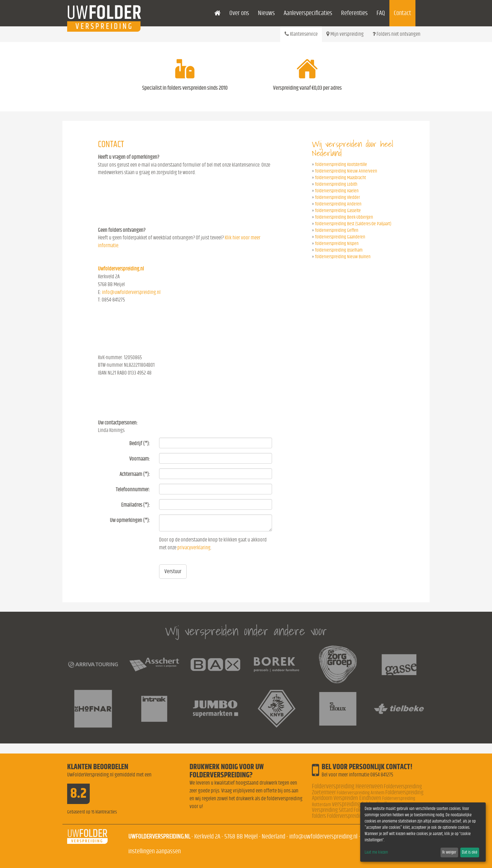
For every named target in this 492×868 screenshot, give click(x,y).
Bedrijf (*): (139, 443)
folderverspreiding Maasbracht (340, 178)
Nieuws (266, 13)
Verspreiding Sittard (332, 810)
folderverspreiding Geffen (337, 230)
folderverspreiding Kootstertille (341, 165)
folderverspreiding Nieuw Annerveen (346, 171)
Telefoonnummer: (133, 490)
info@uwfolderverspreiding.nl (131, 292)
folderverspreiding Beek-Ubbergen (344, 217)
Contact (402, 13)
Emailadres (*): (135, 505)
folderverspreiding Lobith (336, 184)
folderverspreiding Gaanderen (340, 237)
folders (319, 816)
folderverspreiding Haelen (337, 191)
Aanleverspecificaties (308, 13)
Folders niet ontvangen (396, 34)
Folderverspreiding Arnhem (361, 793)
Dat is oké (470, 852)
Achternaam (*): (135, 474)
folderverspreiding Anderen (338, 204)
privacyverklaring (194, 548)
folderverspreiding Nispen (337, 244)
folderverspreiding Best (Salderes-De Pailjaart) (353, 224)
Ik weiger (449, 852)
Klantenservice (301, 34)
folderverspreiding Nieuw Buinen (343, 257)
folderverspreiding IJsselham (339, 250)
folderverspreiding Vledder (337, 197)
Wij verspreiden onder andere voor (246, 631)
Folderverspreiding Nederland (357, 816)
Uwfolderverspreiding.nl (121, 269)
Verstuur (173, 572)
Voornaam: (139, 459)
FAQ (381, 13)
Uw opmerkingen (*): (130, 520)
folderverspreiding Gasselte (338, 211)
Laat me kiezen (376, 852)
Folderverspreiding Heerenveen (347, 786)
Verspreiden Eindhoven (357, 798)
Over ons (239, 13)
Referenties (354, 13)
